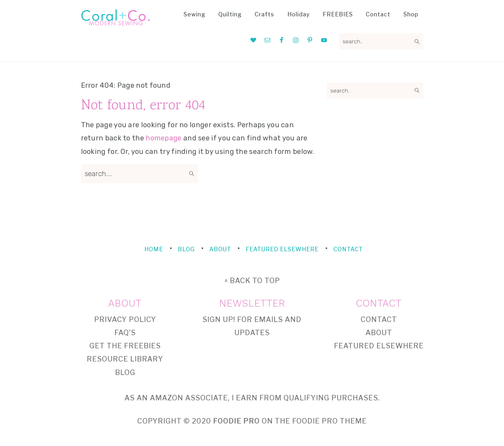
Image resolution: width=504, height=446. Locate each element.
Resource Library (125, 359)
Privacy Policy (125, 319)
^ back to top (252, 281)
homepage (163, 138)
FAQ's (125, 333)
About (379, 333)
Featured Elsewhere (379, 346)
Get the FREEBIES (125, 346)
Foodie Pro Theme (329, 421)
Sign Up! (219, 319)
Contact (379, 319)
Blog (125, 372)
